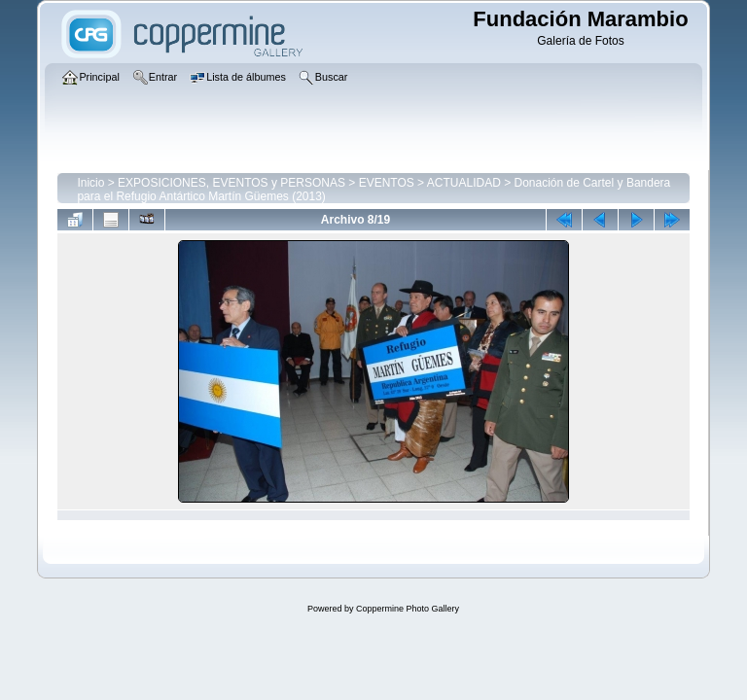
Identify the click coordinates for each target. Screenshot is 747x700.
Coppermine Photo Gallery (408, 609)
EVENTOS (387, 183)
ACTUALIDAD (464, 183)
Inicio (90, 183)
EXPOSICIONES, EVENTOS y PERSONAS (231, 183)
